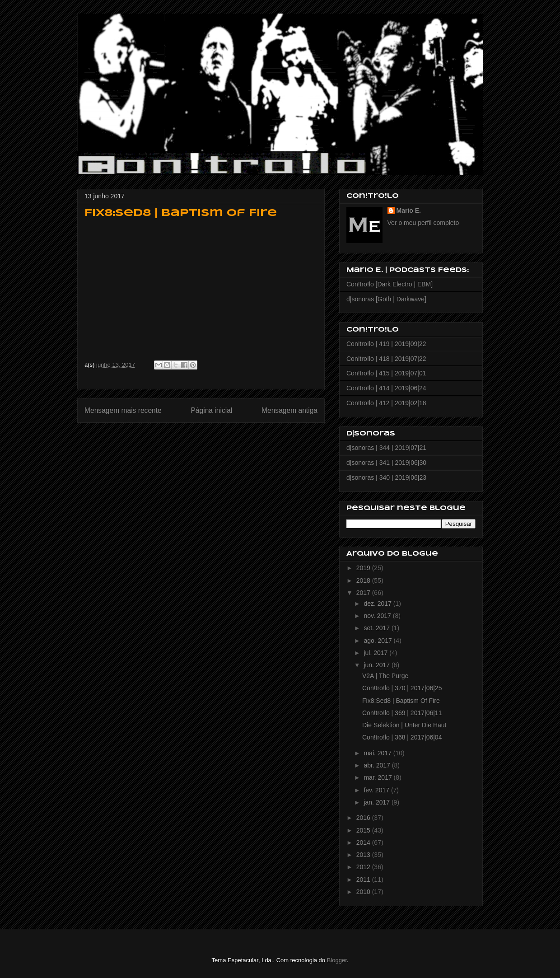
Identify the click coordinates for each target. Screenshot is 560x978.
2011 (364, 880)
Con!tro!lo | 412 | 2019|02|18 (386, 403)
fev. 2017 (377, 790)
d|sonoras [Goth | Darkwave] (386, 299)
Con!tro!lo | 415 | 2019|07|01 (386, 373)
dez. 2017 (378, 604)
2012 (364, 867)
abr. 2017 (378, 765)
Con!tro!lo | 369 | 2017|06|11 (402, 713)
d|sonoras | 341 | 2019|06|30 (386, 463)
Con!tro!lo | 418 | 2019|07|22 (386, 359)
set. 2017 (378, 628)
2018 (364, 580)
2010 (364, 892)
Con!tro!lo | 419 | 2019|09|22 (386, 344)
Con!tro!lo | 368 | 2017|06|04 (402, 737)
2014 (364, 842)
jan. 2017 (378, 802)
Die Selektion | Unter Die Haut (404, 725)
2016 (364, 818)
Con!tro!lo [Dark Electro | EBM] (390, 284)
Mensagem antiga (289, 410)
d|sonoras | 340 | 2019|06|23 (386, 477)
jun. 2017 (378, 665)
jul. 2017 (376, 653)
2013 (364, 855)
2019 (364, 568)
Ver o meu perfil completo (423, 223)
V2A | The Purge (385, 676)
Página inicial (211, 410)
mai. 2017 (378, 753)
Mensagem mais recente (123, 410)
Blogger (337, 960)
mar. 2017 (378, 777)
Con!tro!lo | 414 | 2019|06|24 (386, 388)
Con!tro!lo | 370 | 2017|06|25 (402, 688)
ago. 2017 (378, 641)
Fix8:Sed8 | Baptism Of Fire (401, 701)
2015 (364, 830)
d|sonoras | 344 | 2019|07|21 (386, 448)
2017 (364, 593)
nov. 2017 (378, 616)
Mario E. (409, 211)
